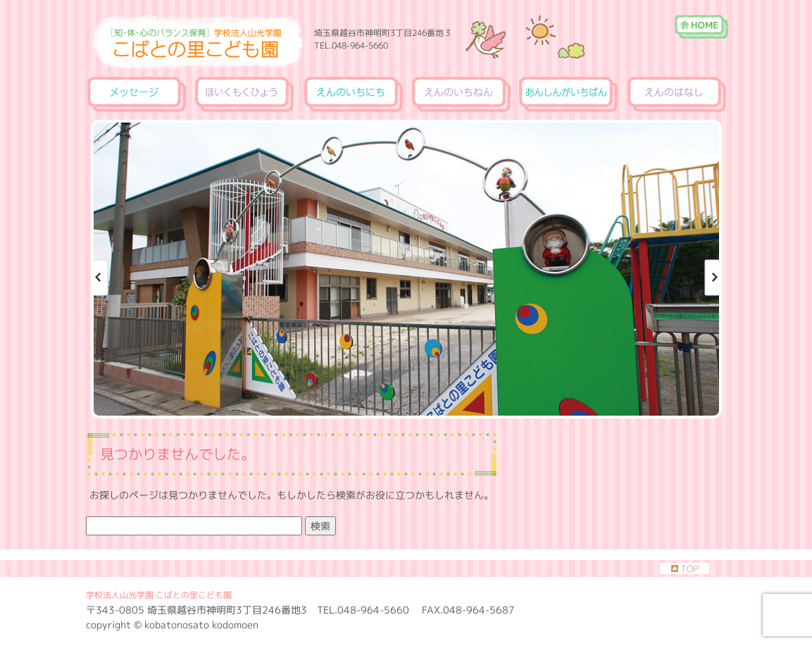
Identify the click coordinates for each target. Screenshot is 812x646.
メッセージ (137, 94)
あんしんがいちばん (568, 94)
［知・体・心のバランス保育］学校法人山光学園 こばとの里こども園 (514, 31)
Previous (102, 278)
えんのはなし (676, 94)
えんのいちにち (353, 94)
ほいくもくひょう (245, 94)
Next (710, 278)
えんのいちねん (461, 94)
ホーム (701, 20)
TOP (685, 569)
